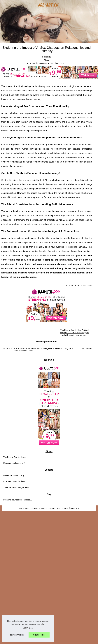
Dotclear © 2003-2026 (70, 508)
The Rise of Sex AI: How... (15, 457)
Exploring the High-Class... (15, 481)
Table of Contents (41, 508)
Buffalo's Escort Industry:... (15, 475)
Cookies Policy (55, 508)
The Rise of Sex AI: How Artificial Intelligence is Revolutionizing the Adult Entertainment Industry (75, 333)
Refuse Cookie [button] (17, 635)
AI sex (47, 60)
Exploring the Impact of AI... (15, 463)
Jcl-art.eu (29, 508)
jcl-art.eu (47, 57)
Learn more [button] (28, 628)
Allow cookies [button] (39, 635)
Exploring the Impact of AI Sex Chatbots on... (47, 63)
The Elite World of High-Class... (17, 487)
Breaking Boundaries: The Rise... (18, 500)
